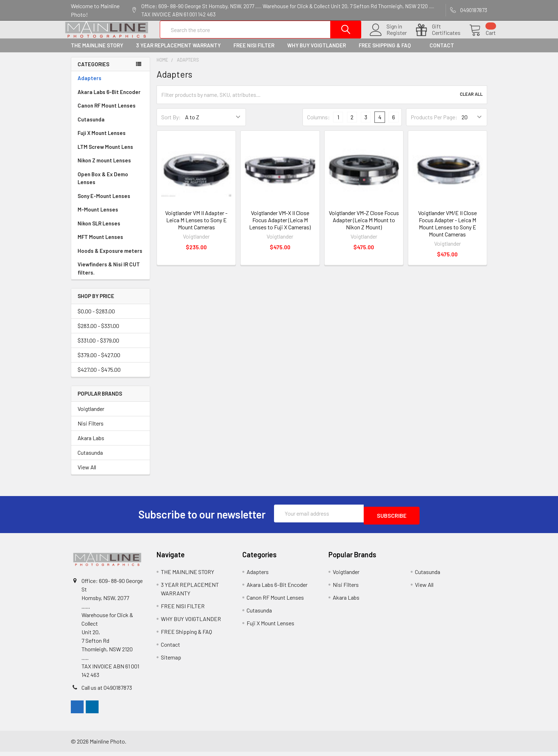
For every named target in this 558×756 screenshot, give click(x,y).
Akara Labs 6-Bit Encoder (109, 98)
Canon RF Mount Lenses (107, 112)
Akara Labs (91, 444)
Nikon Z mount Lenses (104, 167)
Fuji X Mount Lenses (102, 139)
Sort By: (171, 123)
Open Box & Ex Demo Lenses (103, 185)
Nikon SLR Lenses (99, 230)
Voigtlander (91, 415)
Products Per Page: (434, 123)
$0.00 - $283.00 (96, 317)
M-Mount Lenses (98, 216)
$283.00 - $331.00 (98, 332)
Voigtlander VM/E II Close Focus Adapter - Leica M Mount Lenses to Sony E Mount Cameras (448, 230)
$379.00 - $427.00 (99, 361)
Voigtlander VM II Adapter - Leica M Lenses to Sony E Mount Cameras (196, 226)
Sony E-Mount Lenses (104, 202)
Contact (442, 52)
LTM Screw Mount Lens (105, 153)
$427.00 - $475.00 (99, 376)
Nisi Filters (91, 430)
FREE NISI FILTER (254, 52)
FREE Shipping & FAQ (388, 52)
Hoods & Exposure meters (110, 257)
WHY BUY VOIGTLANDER (317, 52)
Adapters (90, 84)
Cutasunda (91, 126)
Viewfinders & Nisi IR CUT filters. (109, 275)
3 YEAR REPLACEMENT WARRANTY (178, 52)
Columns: (319, 123)
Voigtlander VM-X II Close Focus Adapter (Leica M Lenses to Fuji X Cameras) (280, 226)
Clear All (471, 101)
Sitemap (171, 661)
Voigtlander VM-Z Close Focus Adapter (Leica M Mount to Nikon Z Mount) (364, 226)
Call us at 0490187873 (107, 692)
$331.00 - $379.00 (98, 347)
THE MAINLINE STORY (97, 52)
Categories (93, 71)
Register (388, 37)
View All (87, 473)
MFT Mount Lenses (100, 243)
